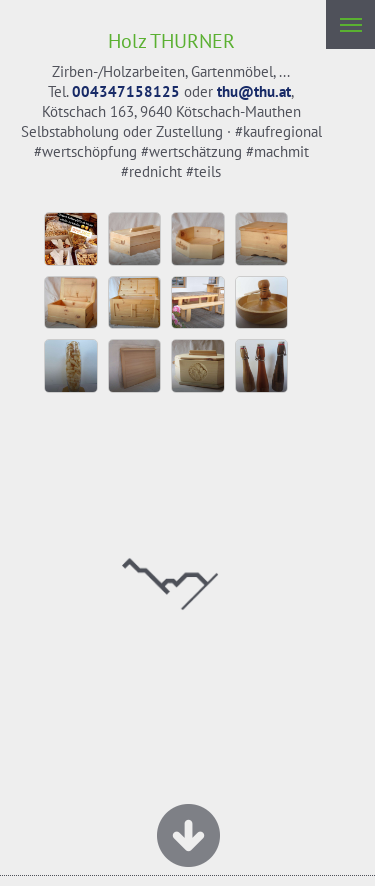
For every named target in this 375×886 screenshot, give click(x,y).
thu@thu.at (254, 91)
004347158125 (126, 91)
